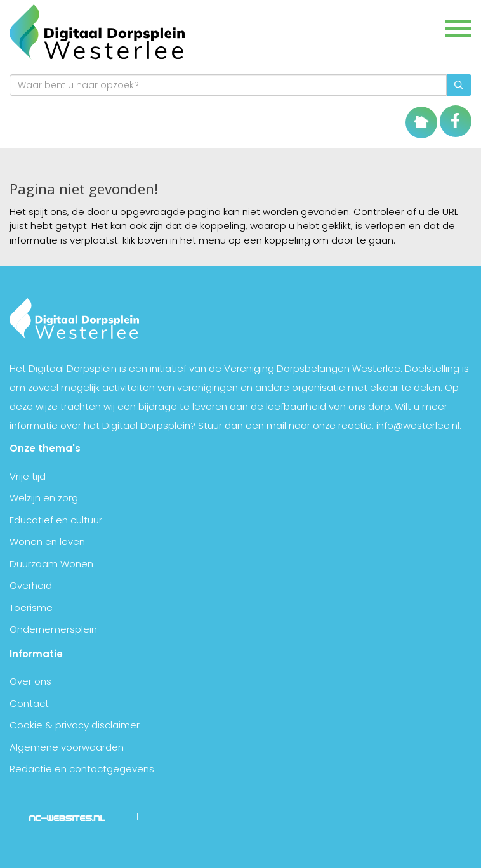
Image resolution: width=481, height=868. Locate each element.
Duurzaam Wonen (51, 564)
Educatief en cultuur (56, 520)
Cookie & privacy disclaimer (75, 725)
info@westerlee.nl (418, 425)
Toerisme (31, 608)
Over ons (30, 681)
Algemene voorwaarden (67, 747)
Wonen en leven (47, 542)
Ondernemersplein (53, 629)
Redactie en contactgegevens (82, 769)
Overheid (31, 585)
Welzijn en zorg (44, 498)
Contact (29, 703)
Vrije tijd (28, 476)
